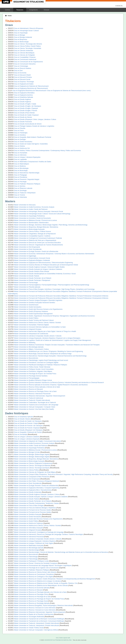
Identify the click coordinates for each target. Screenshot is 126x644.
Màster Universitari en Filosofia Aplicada (27, 287)
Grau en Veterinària (20, 197)
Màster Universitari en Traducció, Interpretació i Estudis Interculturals (37, 623)
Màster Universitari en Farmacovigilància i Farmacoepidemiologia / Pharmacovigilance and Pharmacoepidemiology (52, 285)
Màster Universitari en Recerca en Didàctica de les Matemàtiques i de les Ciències (41, 586)
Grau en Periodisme (21, 177)
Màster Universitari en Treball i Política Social (29, 628)
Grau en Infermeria (20, 155)
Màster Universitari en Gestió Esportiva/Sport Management (33, 314)
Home (10, 16)
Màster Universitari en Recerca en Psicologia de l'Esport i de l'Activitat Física (39, 599)
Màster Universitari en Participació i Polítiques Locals (32, 561)
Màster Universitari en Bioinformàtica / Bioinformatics (31, 223)
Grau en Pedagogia (20, 175)
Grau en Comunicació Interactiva (25, 64)
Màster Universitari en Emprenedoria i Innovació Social (32, 258)
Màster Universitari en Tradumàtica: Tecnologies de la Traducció (35, 403)
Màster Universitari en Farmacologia (26, 283)
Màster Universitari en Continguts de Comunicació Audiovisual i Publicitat (38, 238)
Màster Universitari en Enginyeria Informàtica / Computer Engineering (37, 488)
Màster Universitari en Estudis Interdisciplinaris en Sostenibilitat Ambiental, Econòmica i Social (45, 274)
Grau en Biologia (20, 35)
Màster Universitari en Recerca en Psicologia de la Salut (33, 597)
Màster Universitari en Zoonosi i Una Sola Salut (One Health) (34, 409)
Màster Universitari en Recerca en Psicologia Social (31, 601)
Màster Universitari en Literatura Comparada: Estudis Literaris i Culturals (38, 336)
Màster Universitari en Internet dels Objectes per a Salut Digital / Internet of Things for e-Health (45, 331)
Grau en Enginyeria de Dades (24, 84)
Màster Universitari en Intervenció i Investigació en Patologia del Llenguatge (39, 532)
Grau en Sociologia (20, 191)
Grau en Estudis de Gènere (23, 117)
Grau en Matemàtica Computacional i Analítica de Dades (33, 162)
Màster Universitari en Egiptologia (25, 256)
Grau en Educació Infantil (22, 75)
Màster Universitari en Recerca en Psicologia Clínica (31, 594)
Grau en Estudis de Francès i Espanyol (27, 428)
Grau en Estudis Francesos (23, 122)
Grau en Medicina (20, 166)
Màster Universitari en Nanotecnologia (27, 550)
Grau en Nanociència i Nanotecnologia (27, 173)
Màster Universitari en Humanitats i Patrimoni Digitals (31, 325)
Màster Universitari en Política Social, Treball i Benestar (32, 367)
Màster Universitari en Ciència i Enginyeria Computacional (33, 463)
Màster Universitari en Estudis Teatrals (27, 276)
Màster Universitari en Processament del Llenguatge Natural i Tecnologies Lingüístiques (43, 566)
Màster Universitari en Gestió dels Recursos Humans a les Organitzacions (38, 309)
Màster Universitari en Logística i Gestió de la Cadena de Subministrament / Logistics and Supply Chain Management (52, 340)
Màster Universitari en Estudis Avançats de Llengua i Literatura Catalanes (38, 269)
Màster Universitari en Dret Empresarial (27, 247)
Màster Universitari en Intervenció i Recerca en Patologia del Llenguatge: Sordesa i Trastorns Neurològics (49, 534)
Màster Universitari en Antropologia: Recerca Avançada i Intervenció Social (39, 211)
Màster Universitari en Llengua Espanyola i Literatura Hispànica (35, 541)
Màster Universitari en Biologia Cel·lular (27, 452)
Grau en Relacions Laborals (23, 188)
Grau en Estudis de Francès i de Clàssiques (29, 426)
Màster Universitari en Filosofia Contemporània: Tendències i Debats (37, 503)
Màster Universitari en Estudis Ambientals (28, 492)
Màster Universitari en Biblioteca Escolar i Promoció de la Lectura (35, 220)
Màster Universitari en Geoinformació (26, 305)
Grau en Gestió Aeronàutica (23, 142)
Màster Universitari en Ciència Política (27, 470)
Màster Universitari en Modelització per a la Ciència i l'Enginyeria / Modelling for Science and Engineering (48, 351)
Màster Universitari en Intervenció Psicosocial (29, 537)
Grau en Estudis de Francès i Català (26, 423)
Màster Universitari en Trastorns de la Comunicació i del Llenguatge (36, 405)
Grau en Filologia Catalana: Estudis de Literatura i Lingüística (34, 126)
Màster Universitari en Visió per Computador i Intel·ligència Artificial (36, 630)
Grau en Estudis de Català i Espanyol (26, 115)
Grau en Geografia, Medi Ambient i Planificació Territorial (33, 137)
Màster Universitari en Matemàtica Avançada (29, 546)
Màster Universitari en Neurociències (26, 358)
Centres (8, 10)
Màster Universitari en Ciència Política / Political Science (32, 231)
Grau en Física (19, 131)
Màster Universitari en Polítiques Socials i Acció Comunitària (34, 369)
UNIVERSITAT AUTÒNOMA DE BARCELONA (58, 640)
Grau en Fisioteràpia (21, 133)
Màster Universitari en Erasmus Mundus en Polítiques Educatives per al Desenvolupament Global (46, 265)
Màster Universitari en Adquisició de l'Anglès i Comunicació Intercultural (38, 441)
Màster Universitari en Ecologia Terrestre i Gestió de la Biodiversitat (36, 251)
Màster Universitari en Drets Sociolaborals (28, 249)
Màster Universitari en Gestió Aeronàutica (28, 307)
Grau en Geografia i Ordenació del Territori (28, 432)
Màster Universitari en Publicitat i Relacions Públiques (32, 570)
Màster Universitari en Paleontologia (26, 557)
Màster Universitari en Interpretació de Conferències (31, 334)
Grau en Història (19, 146)
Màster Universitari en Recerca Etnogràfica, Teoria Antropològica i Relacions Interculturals (44, 606)
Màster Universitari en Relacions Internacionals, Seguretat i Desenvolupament (40, 396)
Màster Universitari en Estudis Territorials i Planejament (32, 280)
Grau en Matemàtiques (22, 164)
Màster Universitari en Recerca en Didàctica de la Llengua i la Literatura (38, 581)
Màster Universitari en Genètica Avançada (28, 514)
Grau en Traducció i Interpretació (25, 193)
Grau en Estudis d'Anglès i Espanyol (26, 108)
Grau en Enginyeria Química (23, 95)
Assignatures (34, 10)
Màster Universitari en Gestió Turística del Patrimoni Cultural (34, 320)
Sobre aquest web (65, 638)
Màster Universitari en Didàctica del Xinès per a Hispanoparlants (35, 240)
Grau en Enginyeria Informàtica (24, 93)
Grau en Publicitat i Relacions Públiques (27, 184)
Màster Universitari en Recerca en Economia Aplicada (32, 588)
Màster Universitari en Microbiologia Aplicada (29, 347)
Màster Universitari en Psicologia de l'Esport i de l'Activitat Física (35, 374)
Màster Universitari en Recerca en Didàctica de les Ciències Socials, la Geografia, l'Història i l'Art (46, 583)
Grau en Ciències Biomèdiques (24, 53)
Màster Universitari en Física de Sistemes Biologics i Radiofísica (35, 508)
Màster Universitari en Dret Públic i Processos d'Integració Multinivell (37, 481)
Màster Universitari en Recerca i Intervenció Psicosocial (32, 394)
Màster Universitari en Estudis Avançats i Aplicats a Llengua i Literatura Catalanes (41, 497)
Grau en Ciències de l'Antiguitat (24, 55)
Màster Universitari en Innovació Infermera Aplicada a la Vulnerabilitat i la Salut (40, 327)
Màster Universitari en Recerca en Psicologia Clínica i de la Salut (35, 391)
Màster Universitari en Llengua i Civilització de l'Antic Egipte (34, 543)
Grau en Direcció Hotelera (23, 68)
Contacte (119, 6)
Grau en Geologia (20, 139)
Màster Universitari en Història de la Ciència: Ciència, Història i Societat (37, 323)
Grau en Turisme (20, 195)
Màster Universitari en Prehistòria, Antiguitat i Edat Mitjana (33, 371)
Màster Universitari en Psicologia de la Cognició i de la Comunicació (37, 568)
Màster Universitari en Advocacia (25, 205)
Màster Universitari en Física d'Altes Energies (29, 506)
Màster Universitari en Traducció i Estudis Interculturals (32, 400)
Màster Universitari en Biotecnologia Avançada (29, 229)
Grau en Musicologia (21, 171)
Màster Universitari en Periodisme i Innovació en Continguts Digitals (36, 363)
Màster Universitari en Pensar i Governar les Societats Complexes (36, 563)
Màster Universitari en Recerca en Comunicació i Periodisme (34, 574)
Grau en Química (20, 186)
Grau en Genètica (20, 135)
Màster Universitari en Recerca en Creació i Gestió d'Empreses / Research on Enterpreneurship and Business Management (55, 579)
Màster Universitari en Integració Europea (28, 329)
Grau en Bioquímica (21, 39)
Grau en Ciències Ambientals (24, 51)
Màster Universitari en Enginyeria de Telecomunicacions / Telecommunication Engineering (43, 263)
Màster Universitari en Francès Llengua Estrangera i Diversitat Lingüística (38, 300)
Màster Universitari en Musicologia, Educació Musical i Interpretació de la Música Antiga (43, 354)
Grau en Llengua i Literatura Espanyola (27, 439)
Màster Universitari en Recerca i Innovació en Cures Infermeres (35, 608)
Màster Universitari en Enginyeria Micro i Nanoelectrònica (33, 490)
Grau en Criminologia (21, 66)
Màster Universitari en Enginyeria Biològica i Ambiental (32, 260)
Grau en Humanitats (21, 153)
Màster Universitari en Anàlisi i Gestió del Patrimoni (31, 209)
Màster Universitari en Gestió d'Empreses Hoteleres (31, 311)
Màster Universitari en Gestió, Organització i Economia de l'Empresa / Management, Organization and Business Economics (54, 316)
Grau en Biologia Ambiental (23, 37)
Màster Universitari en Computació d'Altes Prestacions (32, 477)
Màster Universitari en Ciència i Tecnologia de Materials (32, 466)
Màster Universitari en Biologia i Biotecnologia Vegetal (32, 454)
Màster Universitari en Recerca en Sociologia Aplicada (32, 603)
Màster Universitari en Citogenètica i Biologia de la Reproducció (35, 234)
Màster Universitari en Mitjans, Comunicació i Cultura (31, 349)
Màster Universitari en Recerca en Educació (28, 389)
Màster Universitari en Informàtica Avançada (29, 528)
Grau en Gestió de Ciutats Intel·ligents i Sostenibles (31, 144)
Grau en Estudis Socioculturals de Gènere (28, 124)
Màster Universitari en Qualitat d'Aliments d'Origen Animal (33, 380)
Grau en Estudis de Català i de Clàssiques (28, 421)
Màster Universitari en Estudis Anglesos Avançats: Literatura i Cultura (37, 494)
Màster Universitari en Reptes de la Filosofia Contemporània (34, 614)
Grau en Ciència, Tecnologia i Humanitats (28, 48)
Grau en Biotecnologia (21, 42)
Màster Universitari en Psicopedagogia (27, 378)
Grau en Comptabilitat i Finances (25, 57)
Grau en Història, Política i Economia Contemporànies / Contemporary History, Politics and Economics (47, 151)
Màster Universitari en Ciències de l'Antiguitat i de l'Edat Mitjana (35, 472)
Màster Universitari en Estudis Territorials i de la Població (33, 278)
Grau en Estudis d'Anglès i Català (25, 104)
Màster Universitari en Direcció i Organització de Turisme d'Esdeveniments (38, 245)
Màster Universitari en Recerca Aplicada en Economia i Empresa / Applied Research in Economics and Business (51, 385)
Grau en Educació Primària (23, 77)
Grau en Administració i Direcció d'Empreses (29, 28)
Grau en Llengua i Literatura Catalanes (27, 437)
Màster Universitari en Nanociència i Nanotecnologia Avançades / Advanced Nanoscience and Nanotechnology (50, 356)
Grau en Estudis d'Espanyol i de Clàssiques (29, 430)
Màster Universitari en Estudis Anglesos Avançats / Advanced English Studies (39, 267)
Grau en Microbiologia (21, 168)
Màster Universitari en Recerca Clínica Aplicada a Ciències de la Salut (37, 387)
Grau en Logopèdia (20, 159)
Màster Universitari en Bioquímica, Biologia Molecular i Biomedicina (36, 227)
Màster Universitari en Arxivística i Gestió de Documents (32, 218)
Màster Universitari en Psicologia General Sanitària (31, 376)
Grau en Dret (18, 71)
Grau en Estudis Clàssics (22, 419)
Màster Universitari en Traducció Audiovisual (29, 398)
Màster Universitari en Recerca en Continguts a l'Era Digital (34, 577)
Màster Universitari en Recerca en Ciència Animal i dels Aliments (35, 572)
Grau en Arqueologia (21, 33)
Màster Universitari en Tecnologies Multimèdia (29, 617)
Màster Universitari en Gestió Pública (26, 318)
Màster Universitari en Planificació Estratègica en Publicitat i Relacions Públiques (41, 365)
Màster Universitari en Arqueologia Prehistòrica (29, 216)
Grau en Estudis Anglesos (23, 99)
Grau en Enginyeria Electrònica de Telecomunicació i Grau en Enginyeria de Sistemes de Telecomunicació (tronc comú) (51, 91)
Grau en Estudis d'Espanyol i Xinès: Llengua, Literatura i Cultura (35, 119)
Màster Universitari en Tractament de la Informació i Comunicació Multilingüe (39, 619)
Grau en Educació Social (22, 79)
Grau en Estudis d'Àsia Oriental (24, 113)
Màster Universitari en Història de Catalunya (29, 523)
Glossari (47, 10)
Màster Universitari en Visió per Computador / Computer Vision (35, 407)
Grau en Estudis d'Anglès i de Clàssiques (28, 106)
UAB (6, 2)
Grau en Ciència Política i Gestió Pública (27, 46)
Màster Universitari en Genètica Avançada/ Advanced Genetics (35, 303)
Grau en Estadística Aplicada (24, 97)
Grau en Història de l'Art (22, 148)
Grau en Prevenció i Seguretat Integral (27, 179)
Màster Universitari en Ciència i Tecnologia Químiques (32, 468)
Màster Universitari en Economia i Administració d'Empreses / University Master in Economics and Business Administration (54, 254)
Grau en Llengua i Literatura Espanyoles (27, 157)
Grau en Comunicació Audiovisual (25, 59)
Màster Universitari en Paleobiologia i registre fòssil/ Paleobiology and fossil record (41, 360)
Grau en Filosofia (20, 128)
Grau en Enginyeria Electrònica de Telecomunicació (31, 88)
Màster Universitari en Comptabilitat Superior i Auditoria (32, 236)
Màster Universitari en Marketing (25, 343)
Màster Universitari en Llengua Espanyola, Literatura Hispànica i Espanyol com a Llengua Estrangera (47, 338)
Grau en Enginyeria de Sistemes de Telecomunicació (31, 86)
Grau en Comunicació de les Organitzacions (28, 62)
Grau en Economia (20, 73)
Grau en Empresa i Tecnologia (24, 82)
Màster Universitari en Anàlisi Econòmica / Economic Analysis (34, 207)
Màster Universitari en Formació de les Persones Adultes (33, 510)
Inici (57, 638)
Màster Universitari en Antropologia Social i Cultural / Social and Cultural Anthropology (42, 214)
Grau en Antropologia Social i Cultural (26, 31)
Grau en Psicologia (20, 182)
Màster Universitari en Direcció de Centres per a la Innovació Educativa (37, 243)
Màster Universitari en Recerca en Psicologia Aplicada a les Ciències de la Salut (40, 592)
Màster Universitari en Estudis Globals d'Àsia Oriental (31, 271)
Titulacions (20, 10)
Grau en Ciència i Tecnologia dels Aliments (28, 44)
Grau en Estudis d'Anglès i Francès (26, 111)
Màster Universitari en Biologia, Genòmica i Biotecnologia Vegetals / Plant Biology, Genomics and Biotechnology (51, 225)
